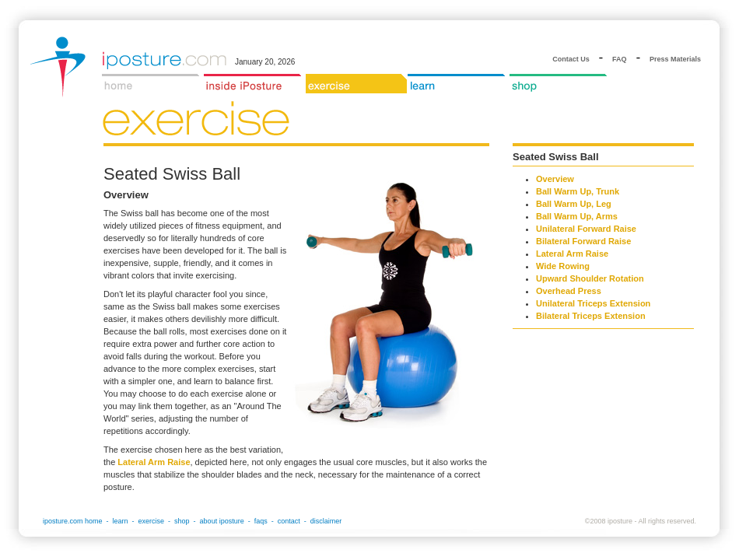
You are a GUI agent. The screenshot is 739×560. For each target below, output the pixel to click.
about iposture (222, 521)
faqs (261, 521)
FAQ (620, 59)
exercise (152, 521)
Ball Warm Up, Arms (577, 216)
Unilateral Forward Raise (586, 229)
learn (121, 521)
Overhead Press (569, 291)
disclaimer (326, 521)
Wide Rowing (563, 266)
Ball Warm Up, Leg (574, 204)
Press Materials (675, 59)
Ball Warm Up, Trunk (578, 191)
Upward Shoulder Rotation (590, 278)
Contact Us (571, 59)
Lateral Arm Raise (154, 462)
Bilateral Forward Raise (583, 241)
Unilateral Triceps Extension (593, 303)
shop (182, 521)
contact (289, 521)
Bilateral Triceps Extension (591, 316)
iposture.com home (73, 521)
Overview (555, 179)
